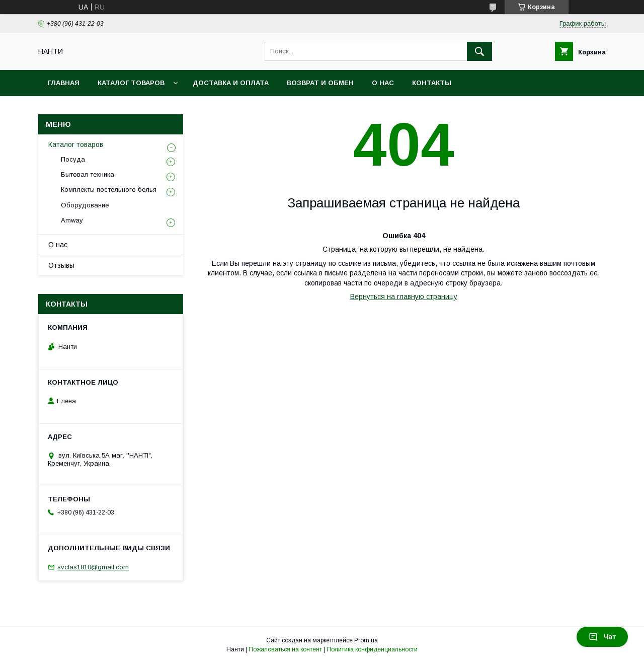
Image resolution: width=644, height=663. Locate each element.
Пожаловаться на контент (285, 649)
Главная (63, 83)
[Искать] (479, 51)
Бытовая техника (88, 174)
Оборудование (85, 205)
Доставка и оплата (231, 83)
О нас (383, 83)
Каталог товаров (131, 83)
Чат (602, 637)
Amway (72, 220)
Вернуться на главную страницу (404, 297)
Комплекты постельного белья (109, 190)
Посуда (73, 159)
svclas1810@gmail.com (93, 567)
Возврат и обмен (320, 83)
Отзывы (61, 265)
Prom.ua (366, 640)
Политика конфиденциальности (372, 649)
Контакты (432, 83)
